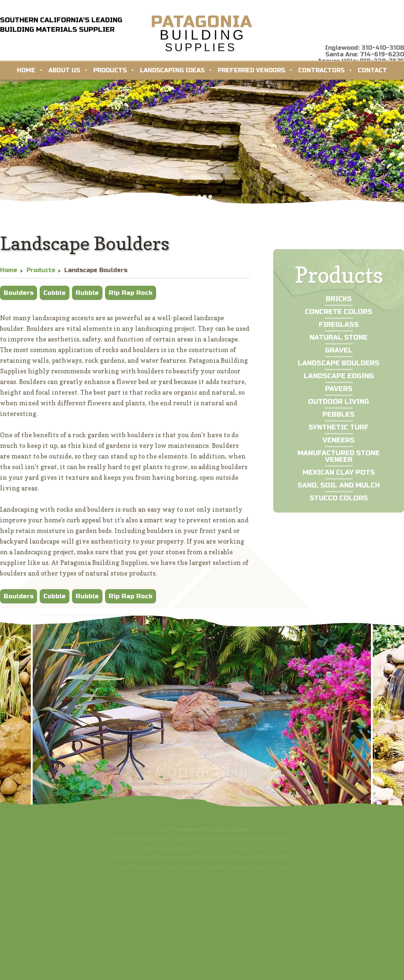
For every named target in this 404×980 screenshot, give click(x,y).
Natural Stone (339, 354)
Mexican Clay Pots (339, 489)
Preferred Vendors (251, 70)
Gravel (339, 367)
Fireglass (339, 341)
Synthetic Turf (339, 444)
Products (110, 70)
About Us (64, 70)
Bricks (339, 315)
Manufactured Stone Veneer (339, 473)
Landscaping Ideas (172, 70)
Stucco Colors (339, 514)
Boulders (19, 297)
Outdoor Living (339, 418)
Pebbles (339, 431)
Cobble (55, 297)
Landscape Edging (339, 392)
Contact (372, 70)
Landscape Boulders (339, 379)
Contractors (321, 70)
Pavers (339, 405)
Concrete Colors (339, 328)
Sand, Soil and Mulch (339, 502)
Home (26, 70)
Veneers (339, 456)
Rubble (87, 297)
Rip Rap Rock (131, 297)
